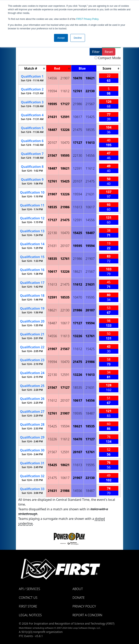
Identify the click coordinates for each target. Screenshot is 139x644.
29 (32, 437)
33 (32, 489)
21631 (52, 117)
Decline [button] (78, 38)
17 (32, 283)
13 (32, 231)
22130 (90, 91)
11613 (90, 143)
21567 (90, 104)
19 (32, 308)
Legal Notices (30, 615)
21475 (77, 130)
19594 (52, 91)
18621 (90, 78)
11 (32, 205)
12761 (77, 91)
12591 (65, 117)
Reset (109, 52)
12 (32, 218)
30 (32, 450)
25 (32, 386)
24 (32, 373)
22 (32, 347)
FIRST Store (28, 606)
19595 (52, 104)
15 (32, 257)
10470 (77, 78)
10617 (77, 117)
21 (32, 334)
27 (32, 412)
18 (32, 296)
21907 (65, 78)
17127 (65, 104)
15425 (90, 117)
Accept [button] (61, 38)
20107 (52, 143)
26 (32, 399)
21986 (77, 104)
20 (32, 321)
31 (32, 463)
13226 (65, 130)
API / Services (29, 589)
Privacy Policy (87, 19)
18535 (90, 130)
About (78, 589)
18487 (52, 130)
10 (32, 192)
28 (32, 424)
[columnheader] (32, 69)
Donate (79, 598)
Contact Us (28, 598)
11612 (65, 91)
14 (32, 244)
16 (32, 270)
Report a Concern (87, 615)
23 (32, 360)
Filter (96, 52)
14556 (52, 78)
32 (32, 476)
